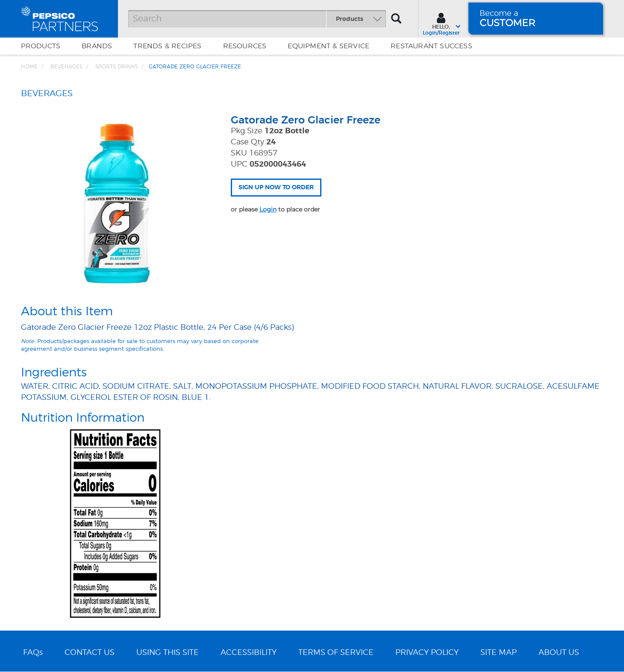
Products (41, 46)
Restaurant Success (431, 46)
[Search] (257, 19)
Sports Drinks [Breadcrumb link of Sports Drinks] (116, 67)
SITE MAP (499, 653)
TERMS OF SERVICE (336, 653)
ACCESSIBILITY (249, 653)
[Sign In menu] (441, 23)
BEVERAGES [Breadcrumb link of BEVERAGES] (66, 67)
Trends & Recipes (167, 46)
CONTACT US (90, 653)
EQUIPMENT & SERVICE (328, 46)
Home (29, 67)
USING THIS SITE (168, 653)
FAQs (33, 653)
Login (268, 209)
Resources (245, 46)
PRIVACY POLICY (427, 653)
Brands (97, 46)
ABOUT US (559, 653)
